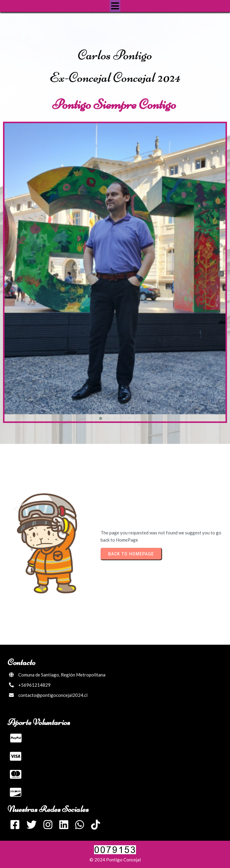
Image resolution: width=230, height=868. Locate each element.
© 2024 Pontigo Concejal (115, 860)
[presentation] (9, 274)
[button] (101, 418)
